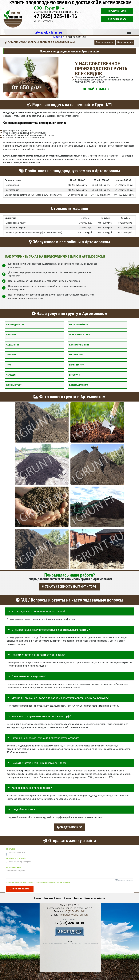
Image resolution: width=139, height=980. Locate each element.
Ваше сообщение (14, 867)
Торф (9, 365)
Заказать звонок (105, 42)
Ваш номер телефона (16, 858)
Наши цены (48, 898)
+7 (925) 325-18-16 (56, 16)
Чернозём (11, 375)
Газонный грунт (14, 385)
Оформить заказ (117, 19)
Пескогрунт (75, 375)
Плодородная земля (79, 385)
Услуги (59, 898)
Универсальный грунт (80, 335)
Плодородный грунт (16, 325)
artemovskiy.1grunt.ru (48, 32)
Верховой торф (76, 355)
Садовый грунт (13, 345)
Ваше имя (10, 849)
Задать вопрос (125, 42)
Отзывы (68, 898)
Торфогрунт (12, 355)
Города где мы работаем (95, 898)
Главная (38, 898)
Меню (129, 31)
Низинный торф (77, 365)
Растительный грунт (79, 325)
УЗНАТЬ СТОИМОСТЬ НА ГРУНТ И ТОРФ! (70, 587)
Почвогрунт (12, 335)
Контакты (78, 898)
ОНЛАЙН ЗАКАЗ (96, 89)
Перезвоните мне (117, 11)
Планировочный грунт (80, 345)
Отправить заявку (20, 888)
